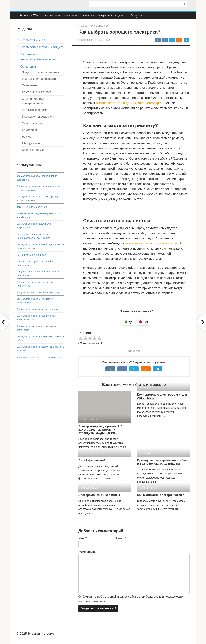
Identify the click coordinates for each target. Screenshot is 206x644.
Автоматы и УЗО (29, 15)
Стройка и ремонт (34, 150)
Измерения (29, 130)
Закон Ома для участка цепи (32, 207)
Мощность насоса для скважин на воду (38, 292)
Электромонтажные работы (99, 495)
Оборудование (32, 143)
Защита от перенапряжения (41, 72)
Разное (27, 137)
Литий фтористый (92, 460)
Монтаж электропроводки (39, 79)
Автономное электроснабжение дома (104, 15)
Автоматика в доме (35, 110)
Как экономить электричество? (161, 495)
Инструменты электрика (38, 117)
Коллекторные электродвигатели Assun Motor (162, 396)
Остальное (137, 15)
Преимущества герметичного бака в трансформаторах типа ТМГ (163, 462)
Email (121, 538)
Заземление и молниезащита (61, 15)
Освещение (30, 85)
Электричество (32, 123)
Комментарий (88, 552)
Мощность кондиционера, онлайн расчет (39, 357)
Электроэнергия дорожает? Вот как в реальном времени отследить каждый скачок (102, 430)
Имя (83, 538)
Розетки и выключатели (38, 92)
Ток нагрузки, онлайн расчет (32, 255)
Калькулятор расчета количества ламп (38, 309)
